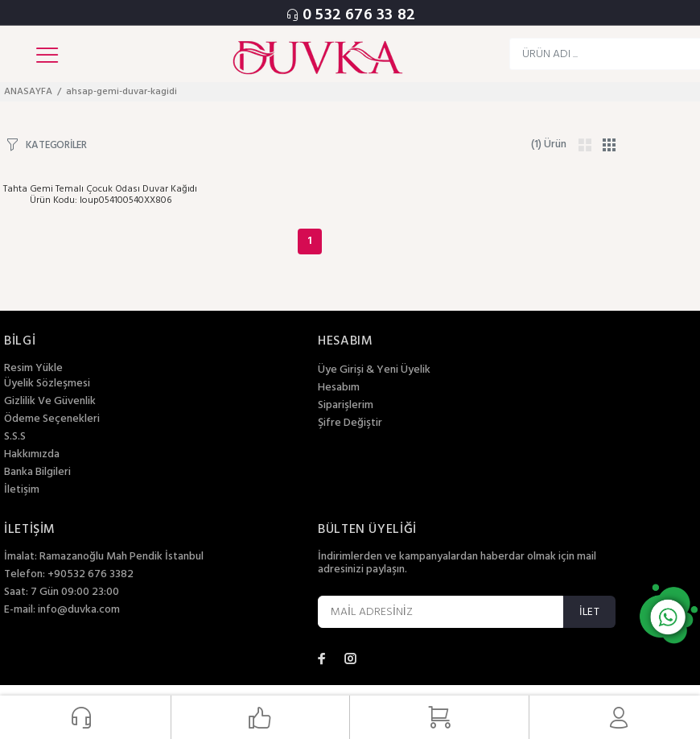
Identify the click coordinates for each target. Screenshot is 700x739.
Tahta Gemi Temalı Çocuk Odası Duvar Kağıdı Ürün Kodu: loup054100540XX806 (100, 195)
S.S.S (15, 437)
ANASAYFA (28, 92)
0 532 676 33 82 (359, 15)
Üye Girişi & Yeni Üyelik (374, 370)
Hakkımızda (32, 455)
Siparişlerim (346, 406)
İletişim (22, 490)
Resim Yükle (33, 368)
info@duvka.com (79, 610)
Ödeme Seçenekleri (52, 419)
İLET (589, 612)
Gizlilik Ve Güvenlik (50, 402)
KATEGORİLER (56, 144)
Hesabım (339, 388)
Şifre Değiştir (350, 423)
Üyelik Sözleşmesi (47, 384)
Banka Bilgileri (37, 473)
